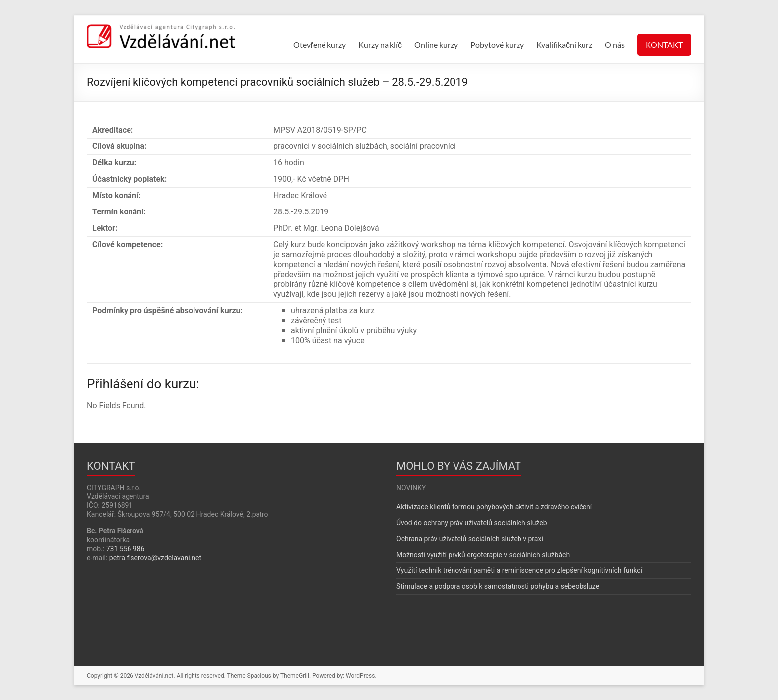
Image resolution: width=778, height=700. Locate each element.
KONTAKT (664, 44)
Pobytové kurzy (497, 44)
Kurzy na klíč (380, 44)
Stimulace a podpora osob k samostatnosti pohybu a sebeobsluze (498, 586)
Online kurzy (436, 44)
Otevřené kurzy (320, 44)
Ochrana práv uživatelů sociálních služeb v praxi (470, 539)
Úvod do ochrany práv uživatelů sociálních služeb (472, 523)
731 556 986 (126, 549)
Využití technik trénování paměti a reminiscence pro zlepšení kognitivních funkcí (519, 570)
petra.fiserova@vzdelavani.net (155, 558)
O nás (615, 44)
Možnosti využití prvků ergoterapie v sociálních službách (483, 555)
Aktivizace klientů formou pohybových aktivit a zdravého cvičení (494, 507)
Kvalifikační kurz (564, 44)
